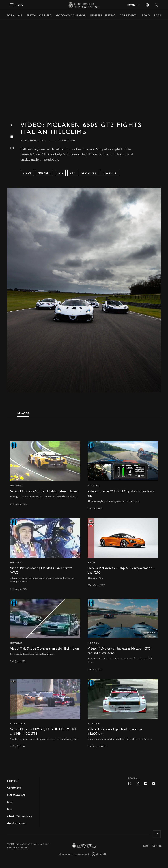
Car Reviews (129, 15)
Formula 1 (15, 15)
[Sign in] (147, 5)
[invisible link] (45, 476)
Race (158, 15)
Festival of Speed (39, 15)
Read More (51, 159)
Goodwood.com (17, 823)
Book (134, 5)
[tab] (23, 412)
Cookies (156, 845)
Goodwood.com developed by (84, 854)
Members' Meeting (103, 15)
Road (146, 15)
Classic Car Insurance (20, 816)
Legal (146, 845)
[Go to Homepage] (84, 5)
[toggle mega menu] (17, 5)
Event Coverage (16, 795)
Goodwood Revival (71, 15)
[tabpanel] (84, 591)
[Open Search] (156, 5)
